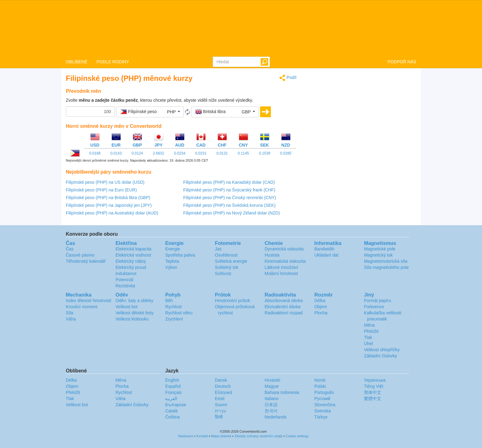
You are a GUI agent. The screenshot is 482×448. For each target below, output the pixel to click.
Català (171, 411)
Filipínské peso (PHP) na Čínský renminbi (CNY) (230, 198)
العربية (171, 399)
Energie (172, 249)
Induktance (126, 273)
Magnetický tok (378, 255)
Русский (322, 399)
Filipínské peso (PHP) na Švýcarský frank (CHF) (229, 190)
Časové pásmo (80, 255)
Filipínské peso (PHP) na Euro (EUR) (101, 190)
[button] (150, 112)
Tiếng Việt (374, 386)
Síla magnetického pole (386, 267)
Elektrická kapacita (134, 249)
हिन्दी (219, 417)
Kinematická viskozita (285, 261)
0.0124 (137, 153)
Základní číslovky (380, 356)
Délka (320, 301)
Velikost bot (127, 307)
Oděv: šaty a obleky (134, 301)
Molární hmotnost (281, 273)
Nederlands (276, 417)
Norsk (320, 380)
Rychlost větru (179, 313)
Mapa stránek (221, 436)
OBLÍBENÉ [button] (77, 62)
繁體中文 (373, 399)
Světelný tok (227, 267)
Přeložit (371, 331)
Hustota (272, 255)
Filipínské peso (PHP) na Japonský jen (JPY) (109, 205)
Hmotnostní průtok (232, 301)
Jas (218, 249)
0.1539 (265, 153)
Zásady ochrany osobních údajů (259, 436)
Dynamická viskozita (284, 249)
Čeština (172, 417)
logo (241, 28)
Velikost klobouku (132, 319)
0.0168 (95, 153)
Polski (320, 386)
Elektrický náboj (131, 261)
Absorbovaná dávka (284, 301)
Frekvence (374, 307)
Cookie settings (297, 436)
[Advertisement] (361, 117)
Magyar (272, 386)
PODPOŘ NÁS (402, 62)
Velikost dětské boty (135, 313)
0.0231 (201, 153)
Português (324, 392)
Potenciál (124, 280)
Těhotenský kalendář (86, 261)
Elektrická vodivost (133, 255)
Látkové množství (281, 267)
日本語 (271, 405)
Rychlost (173, 307)
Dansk (221, 380)
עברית (221, 411)
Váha (71, 319)
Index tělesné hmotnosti (89, 301)
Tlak (368, 337)
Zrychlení (174, 319)
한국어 (271, 411)
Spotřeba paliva (180, 255)
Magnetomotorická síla (386, 261)
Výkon (171, 267)
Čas (70, 249)
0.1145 (243, 153)
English (172, 380)
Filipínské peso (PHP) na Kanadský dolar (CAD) (229, 182)
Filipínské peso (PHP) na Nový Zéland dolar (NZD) (231, 213)
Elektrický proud (131, 267)
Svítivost (223, 273)
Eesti (220, 399)
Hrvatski (273, 380)
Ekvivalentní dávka (283, 307)
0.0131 (222, 153)
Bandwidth (324, 249)
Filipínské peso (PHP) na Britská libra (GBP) (108, 198)
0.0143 (116, 153)
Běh (169, 301)
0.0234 (180, 153)
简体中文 (373, 392)
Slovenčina (325, 405)
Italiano (272, 399)
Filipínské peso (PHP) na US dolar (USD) (105, 182)
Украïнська (375, 380)
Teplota (172, 261)
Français (173, 392)
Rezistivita (125, 286)
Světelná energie (231, 261)
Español (173, 386)
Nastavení (186, 436)
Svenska (322, 411)
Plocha (321, 313)
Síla (69, 313)
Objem (320, 307)
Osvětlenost (226, 255)
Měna (369, 325)
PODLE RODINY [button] (113, 62)
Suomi (221, 405)
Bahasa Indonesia (282, 392)
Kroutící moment (82, 307)
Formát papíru (377, 301)
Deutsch (223, 386)
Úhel (368, 344)
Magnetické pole (380, 249)
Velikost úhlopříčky (382, 350)
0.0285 (286, 153)
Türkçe (321, 417)
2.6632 (158, 153)
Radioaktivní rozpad (284, 313)
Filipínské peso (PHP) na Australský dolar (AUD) (112, 213)
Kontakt (202, 436)
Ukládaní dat (326, 255)
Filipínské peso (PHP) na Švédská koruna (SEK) (229, 205)
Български (175, 405)
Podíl (288, 78)
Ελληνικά (223, 392)
